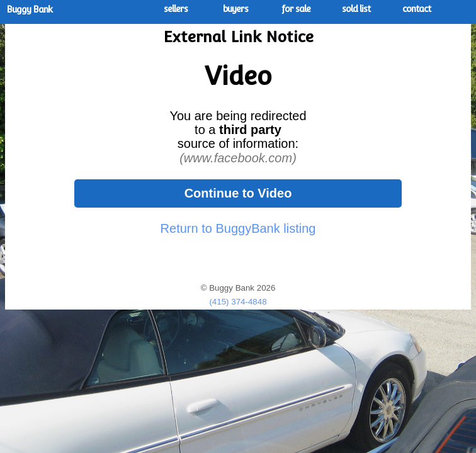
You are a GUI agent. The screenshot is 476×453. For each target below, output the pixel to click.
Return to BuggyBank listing (238, 228)
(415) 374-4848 (238, 302)
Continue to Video (238, 193)
